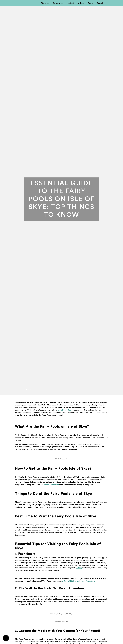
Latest (71, 3)
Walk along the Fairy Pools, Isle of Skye (62, 614)
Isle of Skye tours (65, 410)
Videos (81, 3)
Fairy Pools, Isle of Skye (62, 459)
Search (100, 3)
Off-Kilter (13, 3)
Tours (91, 3)
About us (45, 3)
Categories (58, 3)
